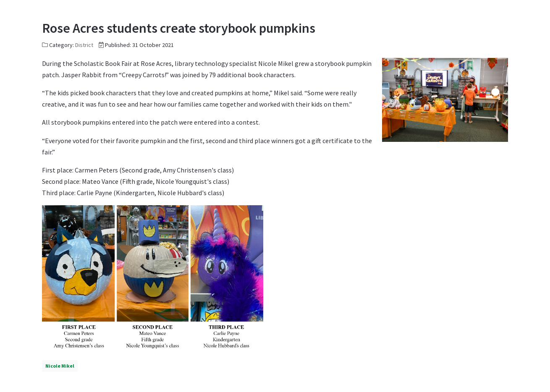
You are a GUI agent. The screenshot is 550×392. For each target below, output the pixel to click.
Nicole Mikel (60, 366)
